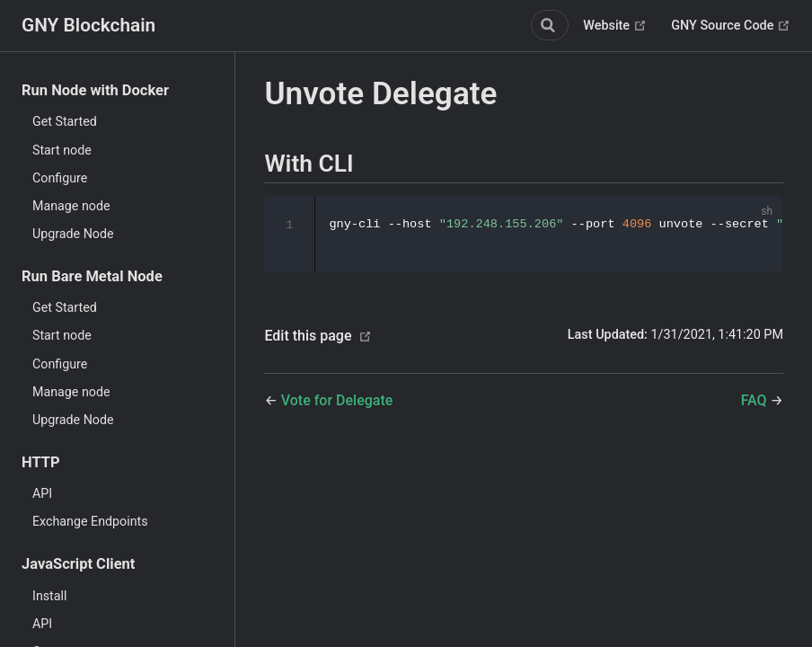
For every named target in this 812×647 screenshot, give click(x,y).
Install (49, 596)
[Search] (550, 25)
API (42, 493)
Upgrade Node (73, 234)
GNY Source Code (731, 26)
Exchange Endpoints (90, 521)
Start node (62, 150)
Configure (60, 178)
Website (614, 26)
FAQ (756, 401)
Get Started (65, 121)
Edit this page (308, 337)
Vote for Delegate (337, 401)
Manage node (71, 206)
